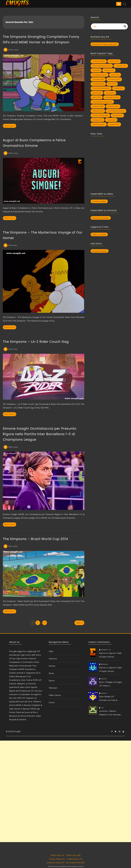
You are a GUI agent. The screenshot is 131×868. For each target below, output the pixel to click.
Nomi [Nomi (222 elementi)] (97, 97)
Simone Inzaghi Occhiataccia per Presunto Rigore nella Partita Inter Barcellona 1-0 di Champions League (40, 434)
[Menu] (119, 4)
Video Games (55, 695)
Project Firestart (100, 251)
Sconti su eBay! (99, 201)
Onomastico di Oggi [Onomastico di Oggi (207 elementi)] (102, 102)
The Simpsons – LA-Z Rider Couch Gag (36, 342)
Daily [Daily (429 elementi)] (115, 75)
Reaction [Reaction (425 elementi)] (113, 106)
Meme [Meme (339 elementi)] (97, 93)
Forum (52, 703)
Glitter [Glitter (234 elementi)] (119, 88)
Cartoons (53, 659)
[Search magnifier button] (125, 26)
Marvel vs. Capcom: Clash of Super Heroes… (110, 655)
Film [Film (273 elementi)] (112, 84)
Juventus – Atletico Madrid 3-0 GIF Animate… (110, 713)
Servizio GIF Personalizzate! (105, 44)
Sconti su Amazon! (101, 218)
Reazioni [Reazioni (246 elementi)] (98, 111)
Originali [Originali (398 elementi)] (98, 106)
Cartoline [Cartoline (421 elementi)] (121, 66)
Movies (52, 666)
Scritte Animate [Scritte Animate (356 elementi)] (100, 115)
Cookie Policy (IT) (74, 859)
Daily (51, 651)
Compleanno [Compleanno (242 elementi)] (100, 75)
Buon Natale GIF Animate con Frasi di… (109, 698)
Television (53, 688)
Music (51, 673)
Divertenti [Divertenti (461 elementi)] (98, 79)
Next (79, 623)
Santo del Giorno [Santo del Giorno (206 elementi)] (116, 111)
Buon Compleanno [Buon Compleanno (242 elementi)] (102, 66)
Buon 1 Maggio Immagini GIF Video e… (111, 684)
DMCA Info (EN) (73, 855)
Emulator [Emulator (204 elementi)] (114, 79)
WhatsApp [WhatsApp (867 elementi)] (99, 124)
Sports (52, 681)
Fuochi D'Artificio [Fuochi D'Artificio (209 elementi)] (101, 88)
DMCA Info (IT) (57, 855)
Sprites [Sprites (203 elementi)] (117, 115)
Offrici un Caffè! (99, 235)
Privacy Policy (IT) (57, 859)
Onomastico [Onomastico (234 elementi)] (112, 97)
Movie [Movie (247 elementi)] (110, 93)
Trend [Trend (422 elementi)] (111, 120)
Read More (10, 126)
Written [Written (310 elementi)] (114, 124)
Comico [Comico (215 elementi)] (109, 70)
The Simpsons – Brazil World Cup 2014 (35, 539)
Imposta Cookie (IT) (55, 863)
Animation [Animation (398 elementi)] (99, 61)
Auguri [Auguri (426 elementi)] (114, 61)
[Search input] (108, 26)
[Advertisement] (65, 759)
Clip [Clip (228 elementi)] (96, 70)
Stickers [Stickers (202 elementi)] (98, 120)
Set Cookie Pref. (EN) (75, 863)
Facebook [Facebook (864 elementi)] (98, 84)
